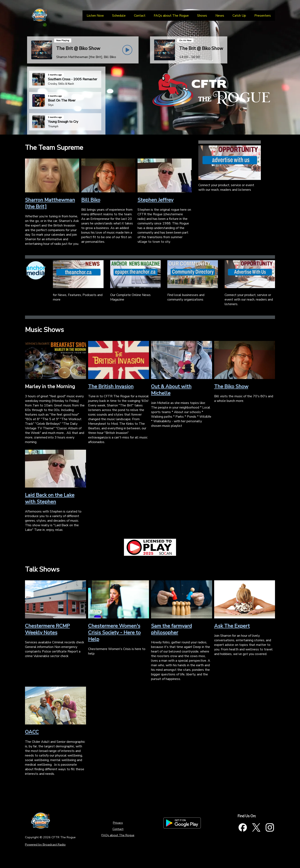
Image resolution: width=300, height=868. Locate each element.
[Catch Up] (239, 16)
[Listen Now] (95, 16)
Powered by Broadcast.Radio (45, 844)
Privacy (118, 823)
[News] (220, 16)
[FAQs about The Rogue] (171, 16)
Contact (118, 829)
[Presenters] (263, 16)
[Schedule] (119, 16)
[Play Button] (127, 50)
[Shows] (202, 16)
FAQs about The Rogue (118, 835)
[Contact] (140, 16)
